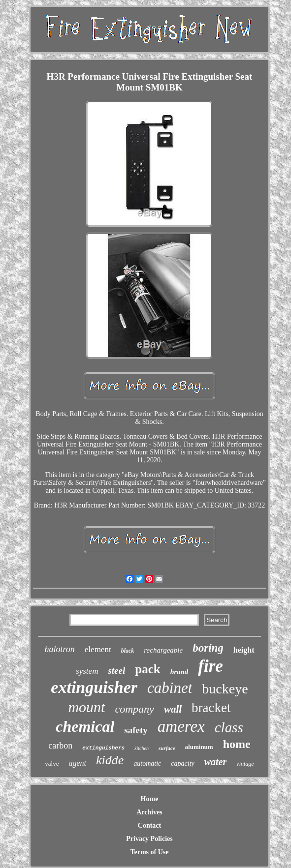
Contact (149, 825)
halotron (59, 649)
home (237, 744)
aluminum (199, 747)
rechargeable (163, 650)
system (87, 671)
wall (173, 709)
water (216, 762)
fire (210, 666)
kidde (110, 760)
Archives (149, 812)
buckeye (225, 689)
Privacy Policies (149, 839)
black (128, 651)
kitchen (142, 748)
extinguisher (94, 687)
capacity (182, 763)
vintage (245, 764)
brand (179, 672)
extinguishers (103, 748)
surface (167, 748)
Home (150, 799)
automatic (147, 763)
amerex (181, 726)
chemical (85, 726)
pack (147, 669)
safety (136, 730)
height (244, 650)
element (98, 649)
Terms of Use (149, 852)
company (134, 709)
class (229, 727)
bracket (211, 708)
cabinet (170, 688)
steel (116, 671)
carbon (60, 746)
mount (86, 707)
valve (52, 763)
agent (77, 763)
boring (208, 648)
